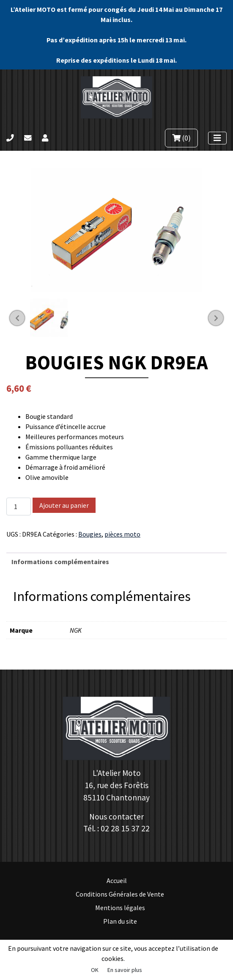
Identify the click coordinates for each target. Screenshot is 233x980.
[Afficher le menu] (217, 138)
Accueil (117, 880)
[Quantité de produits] (19, 507)
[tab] (116, 562)
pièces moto (122, 534)
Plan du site (120, 921)
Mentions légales (120, 908)
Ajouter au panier (64, 505)
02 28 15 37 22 (125, 828)
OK (95, 970)
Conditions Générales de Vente (120, 894)
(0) (181, 138)
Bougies (90, 534)
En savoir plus (125, 970)
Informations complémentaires (60, 562)
